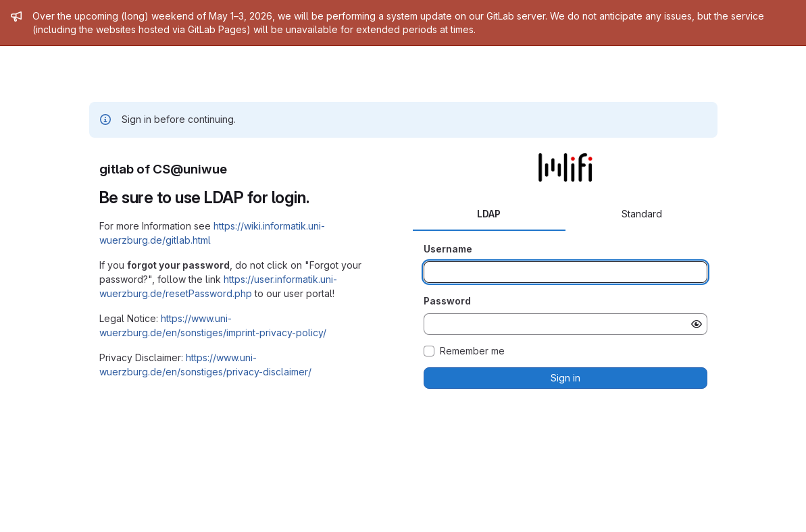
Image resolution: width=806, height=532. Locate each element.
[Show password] (697, 324)
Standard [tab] (642, 214)
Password (447, 301)
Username (448, 249)
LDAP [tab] (489, 214)
